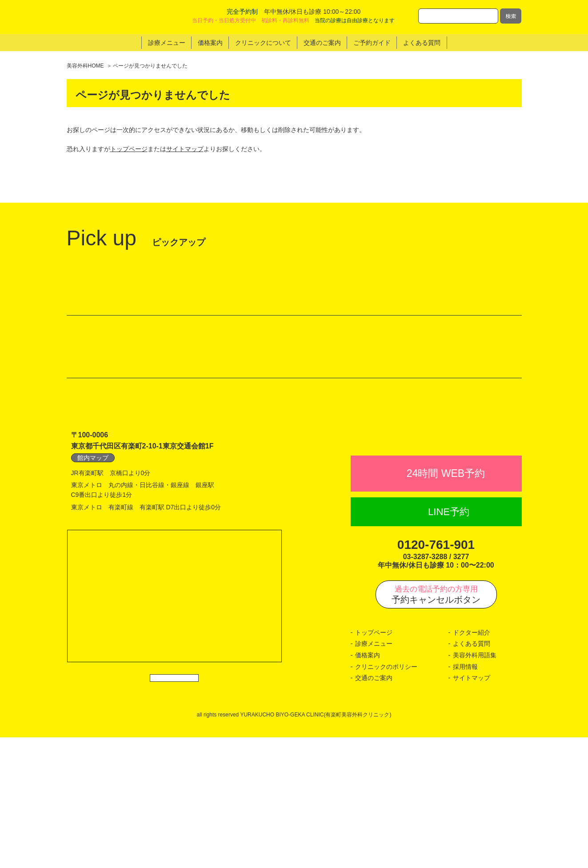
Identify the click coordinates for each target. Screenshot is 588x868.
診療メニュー (374, 774)
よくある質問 (472, 774)
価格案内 (368, 786)
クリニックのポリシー (386, 797)
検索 (511, 16)
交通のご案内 (374, 808)
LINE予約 (449, 642)
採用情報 (465, 797)
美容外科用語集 (475, 786)
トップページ (129, 149)
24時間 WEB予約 (446, 604)
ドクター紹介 (472, 763)
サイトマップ (185, 149)
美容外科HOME (85, 66)
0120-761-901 (436, 675)
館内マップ (93, 569)
